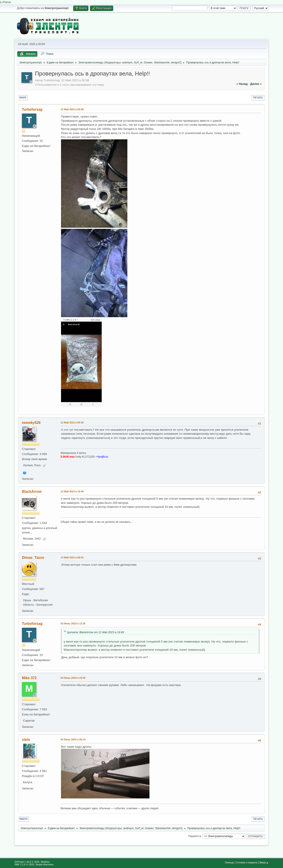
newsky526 (31, 423)
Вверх (24, 819)
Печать (258, 98)
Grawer (148, 63)
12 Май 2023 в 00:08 (72, 109)
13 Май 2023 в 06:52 (72, 557)
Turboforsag (32, 109)
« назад (242, 84)
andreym (127, 63)
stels (26, 740)
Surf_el (138, 63)
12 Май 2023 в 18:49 (72, 491)
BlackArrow (32, 492)
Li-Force (5, 2)
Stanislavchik (162, 63)
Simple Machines (44, 864)
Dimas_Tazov (33, 558)
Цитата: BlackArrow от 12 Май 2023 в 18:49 (95, 632)
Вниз (23, 98)
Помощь (229, 862)
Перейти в (194, 836)
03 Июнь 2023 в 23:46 (73, 678)
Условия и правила (247, 862)
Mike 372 (29, 678)
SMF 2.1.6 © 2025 (24, 864)
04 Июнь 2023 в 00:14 (73, 739)
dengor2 (176, 63)
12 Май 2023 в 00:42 (72, 423)
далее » (256, 84)
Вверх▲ (264, 862)
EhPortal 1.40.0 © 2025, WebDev (32, 862)
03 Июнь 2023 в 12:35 (73, 624)
